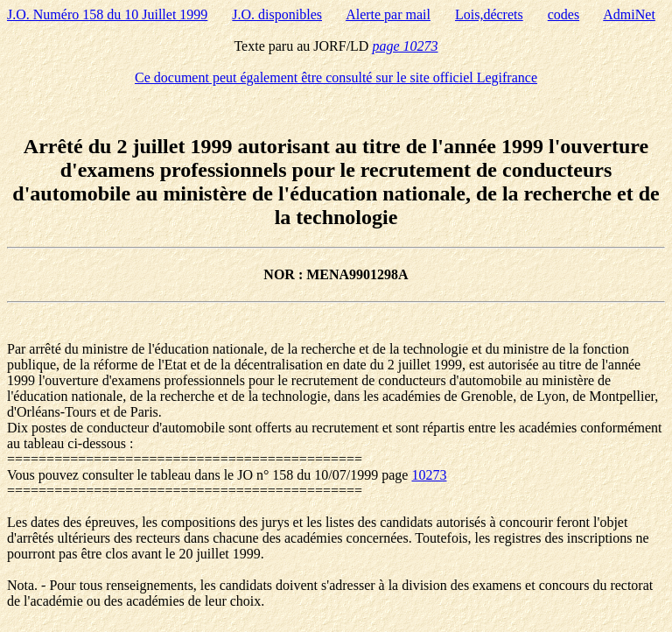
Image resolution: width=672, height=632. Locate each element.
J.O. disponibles (277, 14)
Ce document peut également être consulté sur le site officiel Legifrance (336, 77)
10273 (429, 475)
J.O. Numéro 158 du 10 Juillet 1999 (107, 14)
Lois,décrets (489, 14)
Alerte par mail (388, 14)
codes (563, 14)
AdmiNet (629, 14)
